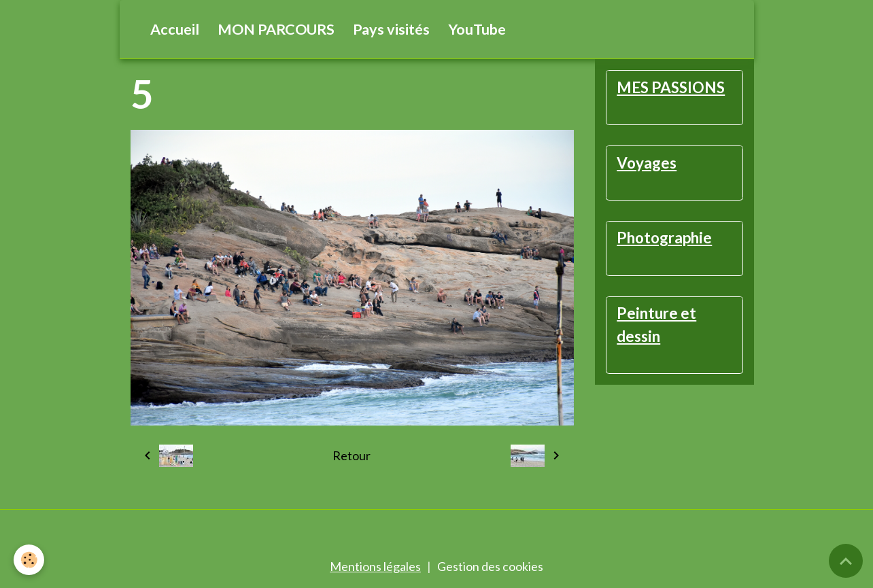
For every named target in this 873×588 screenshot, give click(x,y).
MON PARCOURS (276, 29)
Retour (352, 455)
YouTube (477, 29)
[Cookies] (29, 560)
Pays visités (391, 29)
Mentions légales (375, 566)
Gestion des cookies (490, 566)
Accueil (175, 29)
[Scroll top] (846, 561)
